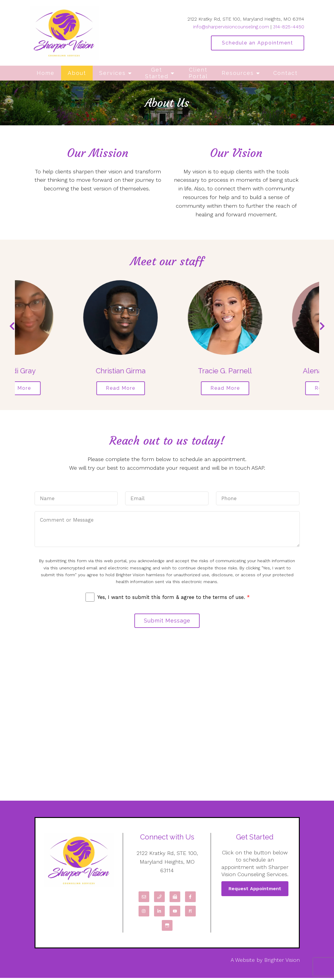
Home (46, 73)
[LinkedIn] (159, 913)
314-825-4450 (289, 27)
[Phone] (159, 899)
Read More (56, 389)
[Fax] (175, 899)
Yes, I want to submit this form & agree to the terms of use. (174, 598)
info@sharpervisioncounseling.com (231, 27)
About (77, 73)
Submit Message (167, 622)
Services (112, 73)
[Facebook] (190, 899)
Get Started (157, 73)
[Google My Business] (167, 927)
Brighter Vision (282, 962)
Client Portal (198, 73)
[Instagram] (144, 913)
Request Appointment (255, 891)
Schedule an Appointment (258, 43)
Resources (238, 73)
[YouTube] (175, 913)
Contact (285, 73)
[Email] (144, 899)
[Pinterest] (190, 913)
